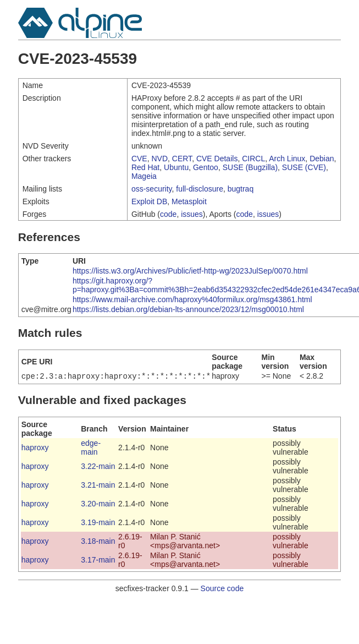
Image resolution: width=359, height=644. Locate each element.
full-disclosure (200, 189)
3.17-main (98, 561)
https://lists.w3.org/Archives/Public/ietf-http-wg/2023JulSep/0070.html (190, 271)
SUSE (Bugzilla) (250, 167)
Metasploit (189, 201)
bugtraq (241, 189)
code (168, 214)
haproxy (35, 449)
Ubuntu (176, 167)
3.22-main (98, 467)
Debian (322, 159)
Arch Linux (287, 159)
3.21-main (98, 486)
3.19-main (98, 523)
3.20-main (98, 505)
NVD (159, 159)
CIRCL (253, 159)
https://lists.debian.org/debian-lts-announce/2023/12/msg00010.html (188, 309)
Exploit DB (149, 201)
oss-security (152, 189)
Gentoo (206, 167)
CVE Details (217, 159)
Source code (222, 590)
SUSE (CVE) (304, 167)
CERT (182, 159)
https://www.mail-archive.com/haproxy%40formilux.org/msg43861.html (192, 299)
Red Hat (145, 167)
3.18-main (98, 542)
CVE (139, 159)
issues (192, 214)
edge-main (91, 449)
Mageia (144, 176)
